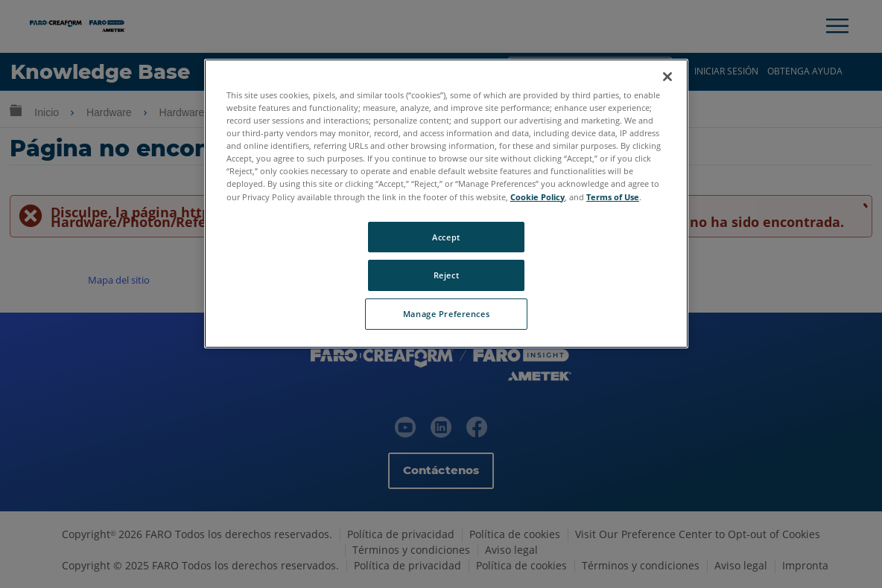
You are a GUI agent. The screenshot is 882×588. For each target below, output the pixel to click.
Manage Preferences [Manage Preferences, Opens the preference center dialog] (446, 314)
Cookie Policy (537, 197)
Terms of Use (613, 197)
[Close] (667, 77)
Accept (446, 237)
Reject (446, 275)
